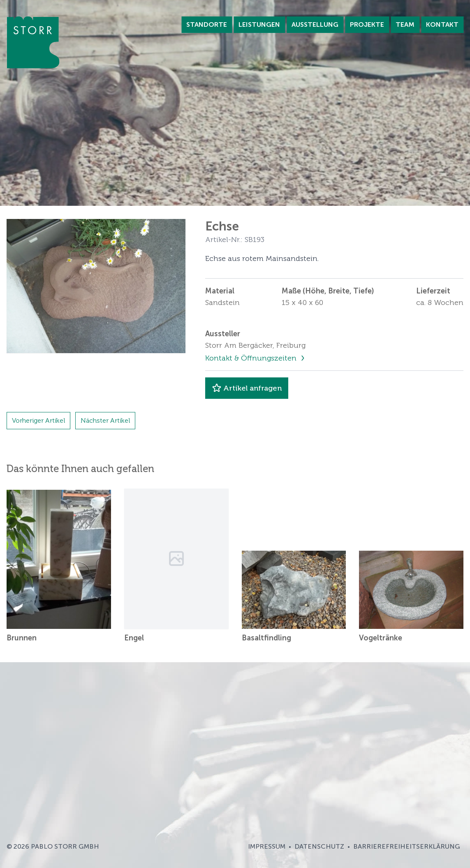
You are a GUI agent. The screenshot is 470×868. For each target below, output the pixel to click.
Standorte (207, 24)
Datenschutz (319, 846)
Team (405, 24)
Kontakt (442, 24)
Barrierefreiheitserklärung (407, 846)
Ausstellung (315, 24)
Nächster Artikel (105, 420)
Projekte (367, 24)
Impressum (267, 846)
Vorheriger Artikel (38, 420)
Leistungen (259, 24)
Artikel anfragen (247, 388)
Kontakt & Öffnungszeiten (252, 358)
